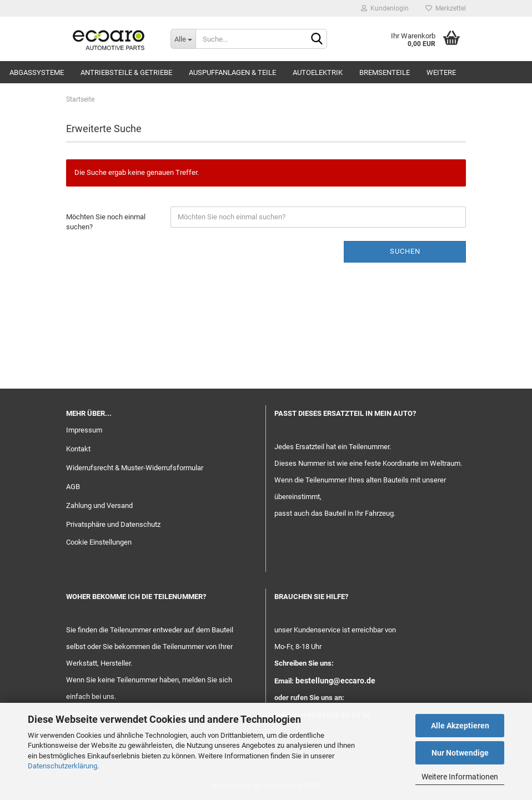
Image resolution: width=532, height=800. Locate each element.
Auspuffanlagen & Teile (232, 72)
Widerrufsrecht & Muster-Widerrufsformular (135, 468)
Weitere (441, 72)
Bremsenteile (385, 72)
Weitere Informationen (460, 777)
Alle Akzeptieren (460, 726)
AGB (73, 487)
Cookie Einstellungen (99, 542)
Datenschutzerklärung (62, 766)
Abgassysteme (37, 72)
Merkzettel (446, 8)
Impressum (84, 430)
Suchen (405, 251)
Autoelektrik (318, 72)
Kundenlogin (385, 8)
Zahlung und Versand (99, 505)
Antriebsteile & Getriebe (126, 72)
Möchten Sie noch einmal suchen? (106, 222)
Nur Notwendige (460, 753)
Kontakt (78, 449)
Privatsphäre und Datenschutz (113, 524)
